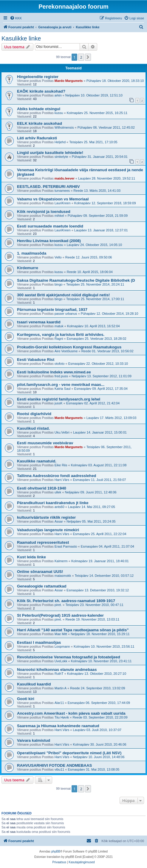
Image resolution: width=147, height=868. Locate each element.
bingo (59, 284)
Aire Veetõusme (66, 351)
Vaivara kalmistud (34, 740)
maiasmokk (63, 576)
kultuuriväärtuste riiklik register (46, 517)
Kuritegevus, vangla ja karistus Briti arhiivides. (61, 335)
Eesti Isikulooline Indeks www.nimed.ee (54, 372)
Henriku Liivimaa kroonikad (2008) (49, 241)
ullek (58, 492)
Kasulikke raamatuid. (37, 461)
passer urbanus (66, 314)
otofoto (60, 364)
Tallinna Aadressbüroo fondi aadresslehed (57, 476)
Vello (58, 257)
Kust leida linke (31, 557)
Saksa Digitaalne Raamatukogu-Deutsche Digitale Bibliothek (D (76, 280)
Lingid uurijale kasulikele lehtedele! (50, 153)
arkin (58, 95)
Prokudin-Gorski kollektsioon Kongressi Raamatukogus (69, 347)
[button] (88, 57)
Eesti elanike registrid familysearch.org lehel (59, 399)
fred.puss (61, 376)
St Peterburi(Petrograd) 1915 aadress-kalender (60, 615)
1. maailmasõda (32, 253)
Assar (59, 521)
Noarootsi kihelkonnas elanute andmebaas (57, 670)
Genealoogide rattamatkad (42, 586)
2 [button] (81, 57)
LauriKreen (63, 203)
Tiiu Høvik (62, 717)
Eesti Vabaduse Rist (36, 360)
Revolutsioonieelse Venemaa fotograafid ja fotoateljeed (69, 657)
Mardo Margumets (69, 81)
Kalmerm (61, 561)
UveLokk (61, 661)
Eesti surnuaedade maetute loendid (50, 226)
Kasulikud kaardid (34, 684)
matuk (59, 326)
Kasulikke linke (21, 38)
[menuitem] (16, 18)
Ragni (59, 339)
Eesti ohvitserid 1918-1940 (42, 488)
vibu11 (59, 769)
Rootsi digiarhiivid (34, 414)
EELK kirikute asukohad (40, 123)
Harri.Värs (62, 480)
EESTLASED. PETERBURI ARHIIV (48, 187)
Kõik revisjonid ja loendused (44, 212)
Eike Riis (61, 465)
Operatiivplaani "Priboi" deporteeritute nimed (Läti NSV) (69, 753)
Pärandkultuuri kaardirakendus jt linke (53, 503)
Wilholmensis (64, 127)
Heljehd (60, 142)
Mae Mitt (61, 634)
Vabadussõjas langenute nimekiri (48, 530)
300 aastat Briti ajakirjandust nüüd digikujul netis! (63, 295)
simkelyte (61, 157)
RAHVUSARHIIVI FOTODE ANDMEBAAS (54, 765)
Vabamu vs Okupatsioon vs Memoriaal (53, 199)
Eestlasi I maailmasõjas (39, 642)
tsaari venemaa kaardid (39, 322)
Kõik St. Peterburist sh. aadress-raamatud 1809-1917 (66, 601)
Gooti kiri (26, 699)
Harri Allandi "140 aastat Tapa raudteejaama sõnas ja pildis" (73, 630)
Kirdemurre (28, 268)
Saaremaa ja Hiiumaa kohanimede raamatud (58, 726)
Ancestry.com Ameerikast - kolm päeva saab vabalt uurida (71, 713)
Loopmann (62, 646)
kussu (59, 113)
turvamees (62, 191)
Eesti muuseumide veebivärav (45, 443)
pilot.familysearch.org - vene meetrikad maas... (61, 385)
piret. (58, 605)
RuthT (59, 674)
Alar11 (59, 703)
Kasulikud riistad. (33, 428)
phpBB (56, 851)
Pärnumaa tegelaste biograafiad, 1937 (52, 310)
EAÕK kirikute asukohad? (41, 91)
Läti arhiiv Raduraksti (37, 138)
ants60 (59, 507)
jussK (59, 403)
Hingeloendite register (38, 77)
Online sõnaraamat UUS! (40, 572)
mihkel (59, 216)
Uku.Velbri (62, 432)
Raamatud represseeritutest (43, 542)
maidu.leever (65, 178)
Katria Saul (63, 389)
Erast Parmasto (66, 546)
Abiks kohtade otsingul (39, 109)
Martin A (61, 688)
